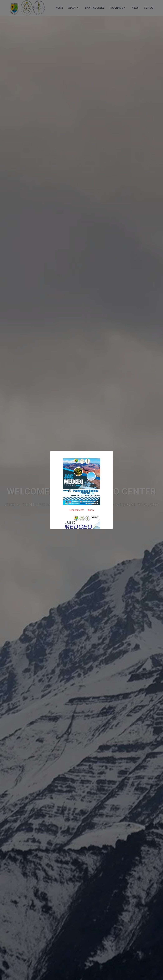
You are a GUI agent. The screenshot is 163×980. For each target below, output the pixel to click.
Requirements (77, 510)
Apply (91, 510)
